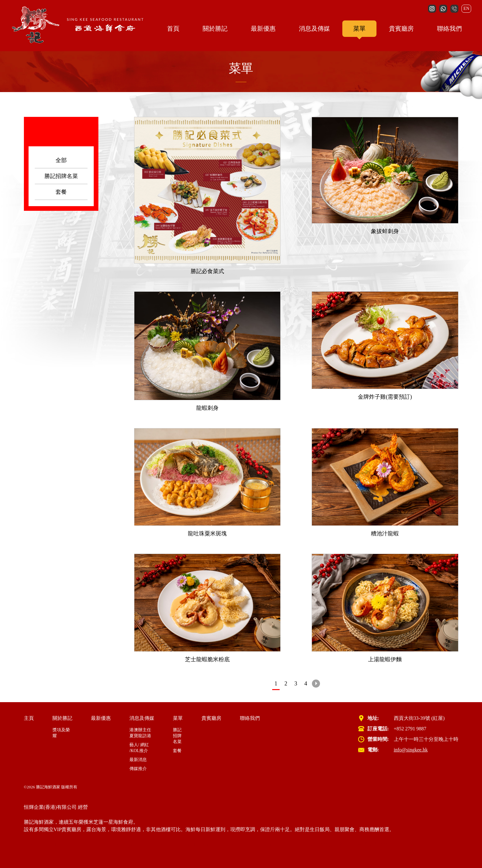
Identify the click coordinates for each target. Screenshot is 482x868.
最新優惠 (263, 29)
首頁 (173, 29)
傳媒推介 (138, 769)
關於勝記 (215, 29)
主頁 (29, 718)
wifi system (85, 844)
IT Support (63, 844)
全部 (61, 160)
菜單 (359, 29)
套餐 (61, 192)
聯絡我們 (449, 29)
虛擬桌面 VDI (343, 844)
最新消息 (138, 760)
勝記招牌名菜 (61, 176)
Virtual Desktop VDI (203, 844)
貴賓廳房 (401, 29)
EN (466, 9)
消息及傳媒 (314, 29)
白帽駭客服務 (373, 844)
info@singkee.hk (411, 750)
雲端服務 (318, 844)
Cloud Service (38, 844)
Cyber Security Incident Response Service (138, 844)
